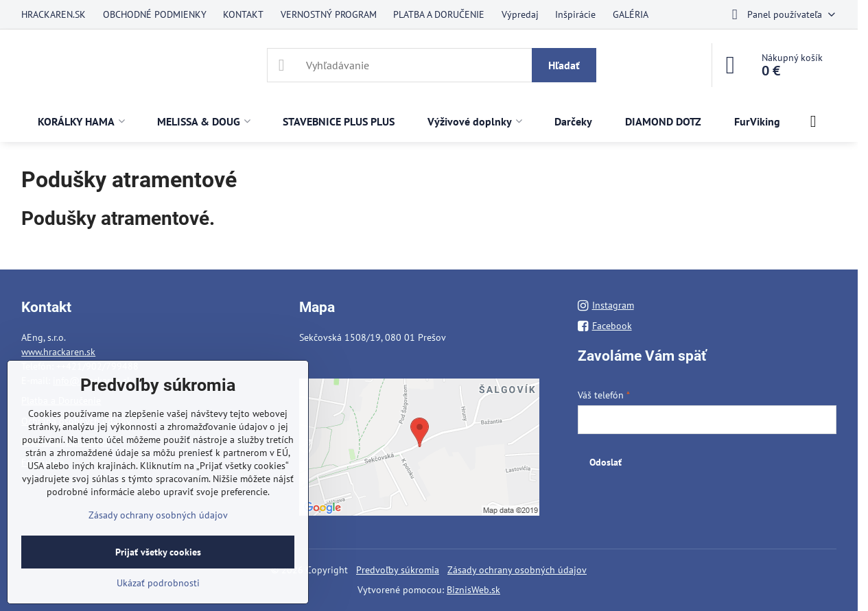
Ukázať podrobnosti (158, 583)
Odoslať (606, 462)
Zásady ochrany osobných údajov (517, 570)
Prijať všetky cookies (158, 552)
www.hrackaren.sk (58, 352)
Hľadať (564, 65)
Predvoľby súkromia (398, 570)
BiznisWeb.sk (473, 590)
